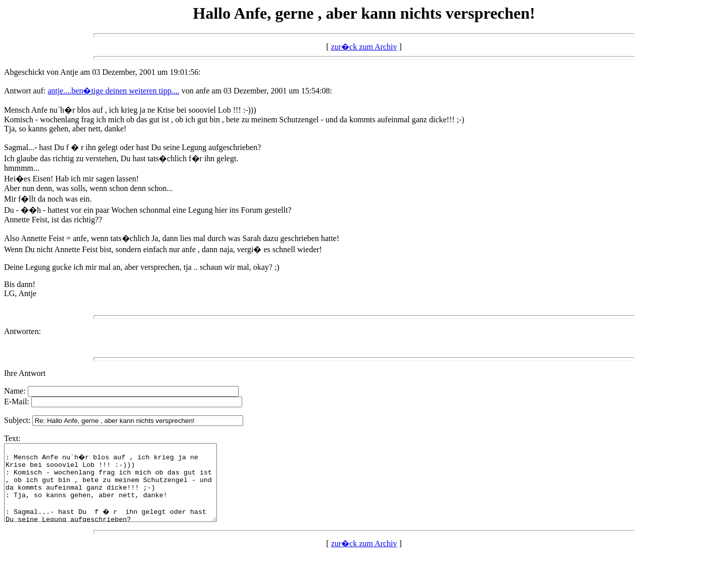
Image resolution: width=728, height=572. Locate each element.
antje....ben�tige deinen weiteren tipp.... (113, 91)
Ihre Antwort (25, 373)
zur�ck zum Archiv (364, 47)
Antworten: (22, 331)
